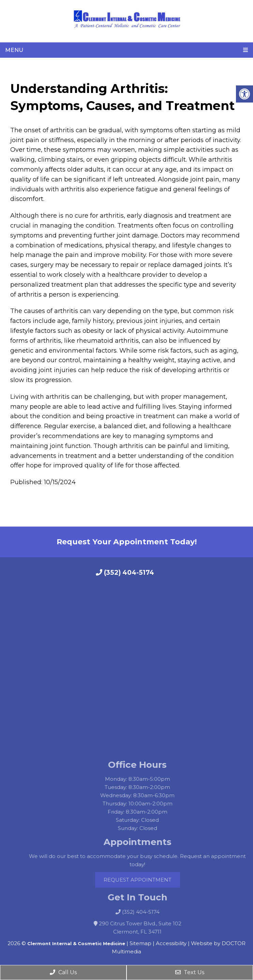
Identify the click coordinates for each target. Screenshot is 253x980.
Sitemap (140, 943)
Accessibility (171, 943)
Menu (14, 50)
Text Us (190, 972)
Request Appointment (145, 880)
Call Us (63, 972)
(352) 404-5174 (125, 573)
